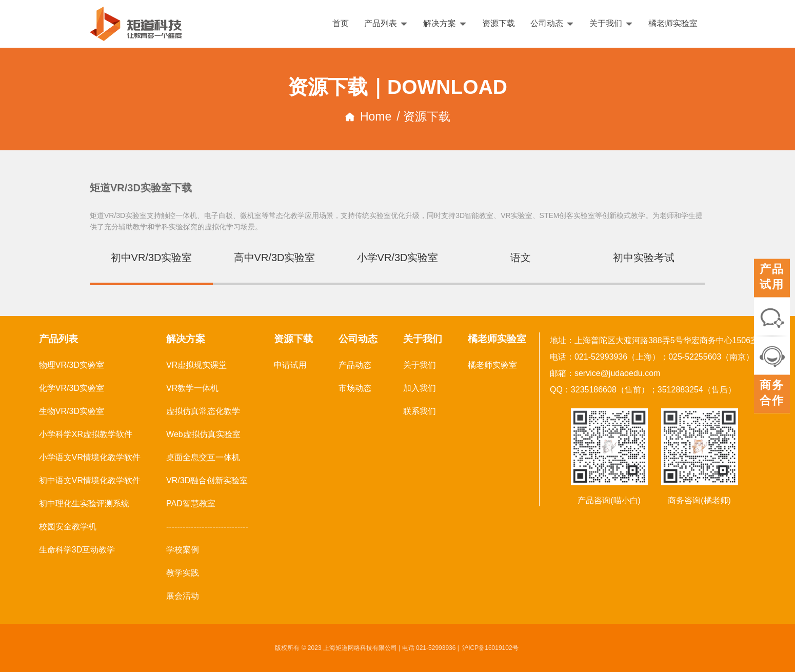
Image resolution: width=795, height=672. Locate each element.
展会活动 (183, 596)
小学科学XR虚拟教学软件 (86, 434)
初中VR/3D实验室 (152, 258)
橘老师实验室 (673, 23)
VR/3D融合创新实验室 (207, 480)
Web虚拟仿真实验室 (203, 434)
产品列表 (386, 23)
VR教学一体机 (192, 388)
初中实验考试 (644, 258)
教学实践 (183, 573)
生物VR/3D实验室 (72, 411)
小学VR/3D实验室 (398, 258)
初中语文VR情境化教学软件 (90, 480)
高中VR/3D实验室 (275, 258)
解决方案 (445, 23)
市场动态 (355, 388)
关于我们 (611, 23)
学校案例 (183, 550)
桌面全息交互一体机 (203, 457)
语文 (521, 258)
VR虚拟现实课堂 (196, 365)
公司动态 (552, 23)
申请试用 (290, 365)
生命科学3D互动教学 (77, 550)
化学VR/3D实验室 (72, 388)
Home (368, 116)
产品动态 (355, 365)
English (758, 24)
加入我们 (420, 388)
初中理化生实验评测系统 (84, 503)
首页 (341, 23)
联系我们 (420, 411)
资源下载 (499, 23)
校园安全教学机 (68, 527)
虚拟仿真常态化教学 (203, 411)
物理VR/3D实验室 (72, 365)
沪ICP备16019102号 (490, 648)
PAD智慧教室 (191, 503)
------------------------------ (207, 527)
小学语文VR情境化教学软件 (90, 457)
